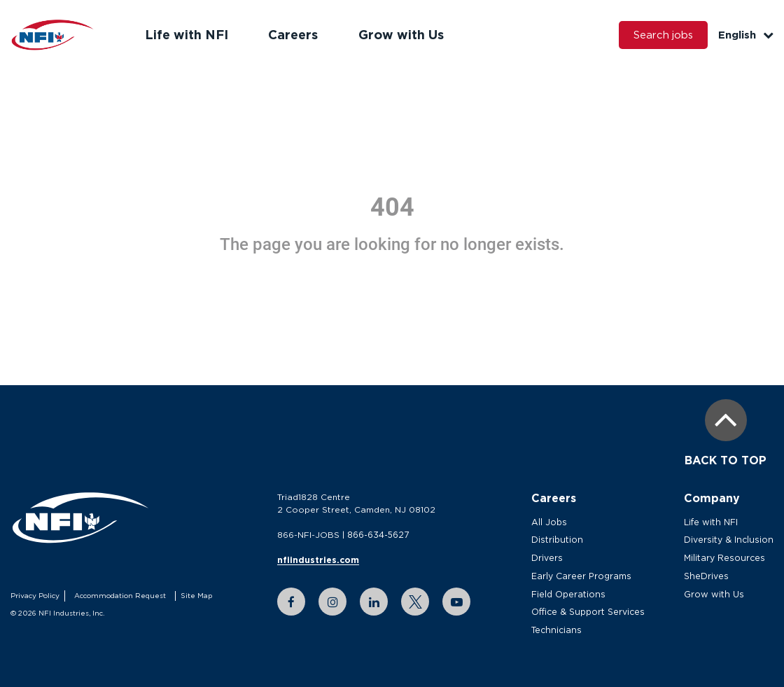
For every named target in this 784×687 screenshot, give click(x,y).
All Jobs (551, 522)
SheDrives (709, 576)
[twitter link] (416, 602)
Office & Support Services (590, 612)
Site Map (195, 596)
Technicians (558, 630)
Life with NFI (186, 34)
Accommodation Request (119, 596)
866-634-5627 (379, 535)
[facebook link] (293, 602)
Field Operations (570, 594)
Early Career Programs (584, 576)
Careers (292, 34)
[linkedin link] (375, 602)
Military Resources (728, 558)
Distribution (559, 540)
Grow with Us (398, 34)
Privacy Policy (34, 596)
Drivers (549, 558)
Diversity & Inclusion (731, 540)
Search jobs (662, 35)
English (746, 35)
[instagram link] (334, 602)
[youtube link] (458, 602)
